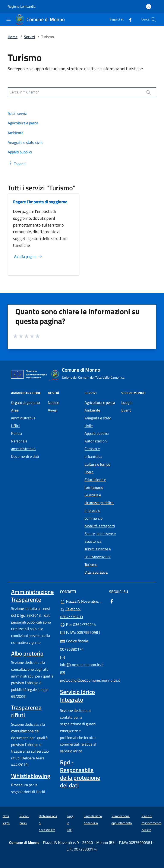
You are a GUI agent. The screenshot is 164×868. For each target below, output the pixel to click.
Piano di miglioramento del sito (152, 823)
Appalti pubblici (97, 433)
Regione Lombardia (22, 7)
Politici (17, 433)
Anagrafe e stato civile (98, 422)
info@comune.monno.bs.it (82, 661)
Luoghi (127, 402)
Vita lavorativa (96, 572)
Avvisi (53, 410)
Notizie (53, 402)
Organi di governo (26, 402)
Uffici (15, 426)
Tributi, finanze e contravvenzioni (98, 553)
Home (13, 37)
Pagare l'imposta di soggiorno (40, 202)
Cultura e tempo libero (97, 468)
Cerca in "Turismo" (24, 92)
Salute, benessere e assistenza (100, 537)
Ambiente (92, 410)
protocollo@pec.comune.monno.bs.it (82, 677)
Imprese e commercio (94, 514)
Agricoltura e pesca (100, 402)
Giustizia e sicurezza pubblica (99, 499)
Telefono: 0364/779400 (71, 613)
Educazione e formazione (95, 483)
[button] (17, 164)
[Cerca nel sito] (154, 19)
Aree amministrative (23, 414)
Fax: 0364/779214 (78, 624)
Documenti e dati (25, 456)
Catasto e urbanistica (93, 453)
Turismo (91, 565)
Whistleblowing (31, 776)
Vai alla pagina (28, 257)
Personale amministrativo (23, 445)
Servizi (29, 37)
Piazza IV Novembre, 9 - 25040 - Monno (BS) (82, 601)
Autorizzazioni (96, 441)
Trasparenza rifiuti (26, 711)
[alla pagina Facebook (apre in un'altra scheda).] (129, 19)
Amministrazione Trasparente (32, 596)
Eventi (126, 410)
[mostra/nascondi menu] (9, 19)
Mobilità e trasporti (100, 526)
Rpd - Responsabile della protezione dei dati (80, 774)
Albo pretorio (27, 653)
